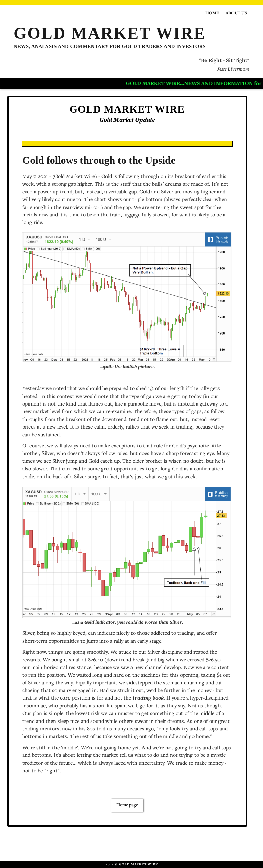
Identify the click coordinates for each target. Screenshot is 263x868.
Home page (127, 805)
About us (236, 14)
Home (212, 14)
